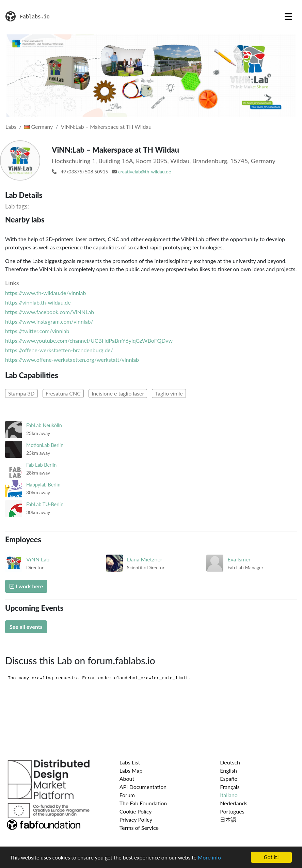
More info (209, 858)
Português (232, 811)
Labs (11, 127)
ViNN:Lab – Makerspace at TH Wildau (106, 127)
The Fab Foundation (143, 803)
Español (229, 779)
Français (230, 787)
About (127, 779)
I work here (26, 586)
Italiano (229, 795)
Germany (38, 127)
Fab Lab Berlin (41, 465)
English (228, 770)
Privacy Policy (136, 819)
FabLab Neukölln (44, 425)
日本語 (228, 819)
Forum (127, 795)
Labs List (130, 762)
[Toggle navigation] (288, 16)
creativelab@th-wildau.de (145, 172)
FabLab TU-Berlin (45, 504)
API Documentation (143, 787)
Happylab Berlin (43, 485)
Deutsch (230, 762)
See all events (26, 627)
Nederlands (234, 803)
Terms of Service (139, 828)
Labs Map (131, 770)
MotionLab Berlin (45, 445)
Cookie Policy (136, 811)
